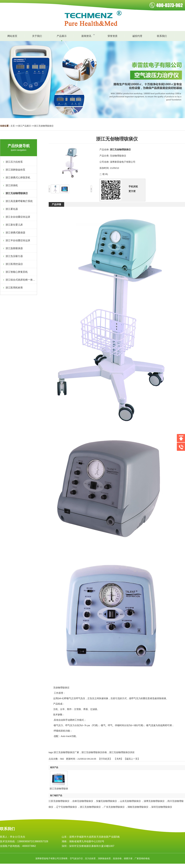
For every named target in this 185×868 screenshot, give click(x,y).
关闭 (119, 759)
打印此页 (105, 759)
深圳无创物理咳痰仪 (162, 807)
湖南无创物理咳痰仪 (138, 807)
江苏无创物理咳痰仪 (59, 801)
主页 (13, 126)
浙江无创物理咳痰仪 (44, 126)
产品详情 (56, 204)
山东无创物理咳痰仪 (130, 801)
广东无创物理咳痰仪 (114, 807)
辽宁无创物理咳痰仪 (67, 807)
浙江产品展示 (25, 126)
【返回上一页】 (132, 759)
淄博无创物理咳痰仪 (154, 801)
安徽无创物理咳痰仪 (106, 801)
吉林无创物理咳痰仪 (83, 801)
